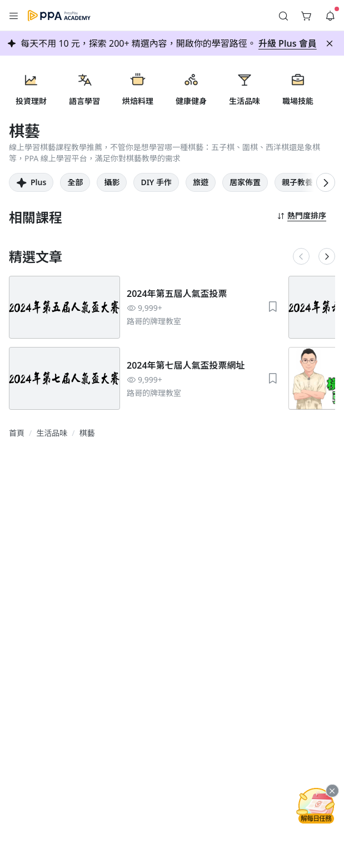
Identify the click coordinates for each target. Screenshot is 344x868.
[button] (14, 16)
